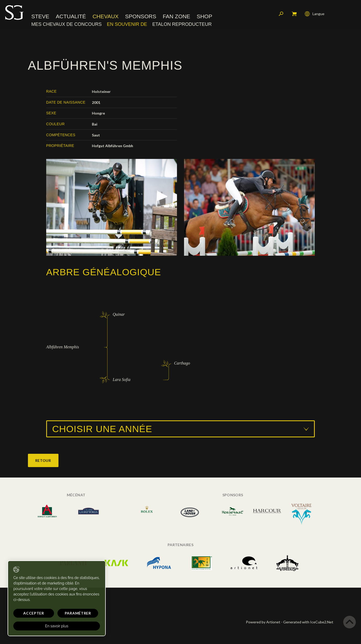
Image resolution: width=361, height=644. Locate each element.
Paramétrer (68, 613)
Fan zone (176, 17)
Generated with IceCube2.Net (308, 622)
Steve (40, 17)
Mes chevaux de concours (66, 25)
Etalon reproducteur (182, 25)
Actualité (71, 17)
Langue (315, 14)
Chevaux (105, 17)
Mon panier (294, 14)
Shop (204, 17)
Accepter (31, 613)
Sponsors (141, 17)
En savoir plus (50, 626)
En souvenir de (127, 25)
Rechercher (281, 14)
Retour (43, 460)
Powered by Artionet (263, 622)
